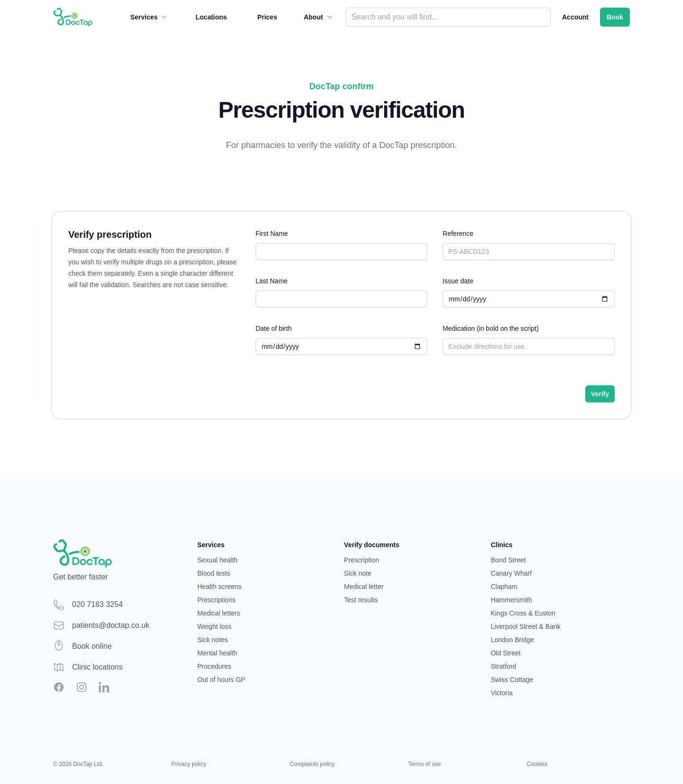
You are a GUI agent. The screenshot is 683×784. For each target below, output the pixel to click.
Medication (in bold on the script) (529, 340)
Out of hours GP (221, 680)
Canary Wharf (511, 573)
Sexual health (217, 560)
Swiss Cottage (512, 680)
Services (150, 17)
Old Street (506, 653)
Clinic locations (97, 667)
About (319, 17)
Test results (361, 600)
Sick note (358, 573)
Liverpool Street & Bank (526, 626)
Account (575, 17)
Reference (529, 245)
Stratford (504, 666)
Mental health (217, 653)
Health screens (219, 587)
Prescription (361, 560)
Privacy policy (189, 764)
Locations (211, 17)
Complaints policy (312, 764)
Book (615, 17)
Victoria (502, 693)
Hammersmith (512, 600)
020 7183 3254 (97, 604)
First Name (342, 245)
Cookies (537, 764)
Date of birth (342, 340)
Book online (92, 646)
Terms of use (425, 764)
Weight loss (214, 626)
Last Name (342, 292)
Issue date (529, 292)
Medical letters (219, 613)
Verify (600, 394)
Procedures (214, 666)
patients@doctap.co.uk (111, 625)
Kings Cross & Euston (523, 613)
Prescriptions (217, 600)
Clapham (504, 587)
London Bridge (512, 640)
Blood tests (214, 573)
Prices (267, 17)
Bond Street (508, 560)
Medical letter (364, 587)
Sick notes (213, 640)
